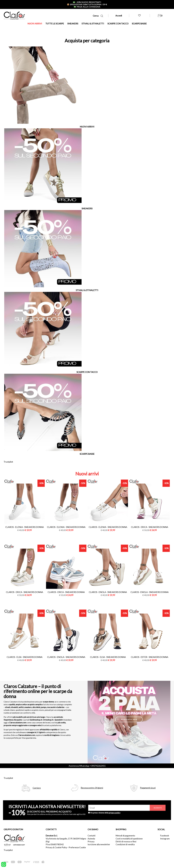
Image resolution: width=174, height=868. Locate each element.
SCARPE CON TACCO (118, 24)
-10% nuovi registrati (87, 2)
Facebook (165, 836)
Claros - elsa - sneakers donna (25, 657)
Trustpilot (8, 462)
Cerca (98, 16)
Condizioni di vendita (125, 844)
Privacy (91, 842)
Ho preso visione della (105, 813)
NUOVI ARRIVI (35, 24)
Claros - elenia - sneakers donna (25, 527)
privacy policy (115, 813)
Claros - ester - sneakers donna (150, 657)
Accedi (119, 16)
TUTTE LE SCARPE (55, 24)
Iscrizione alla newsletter (99, 844)
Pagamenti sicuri (148, 788)
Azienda (91, 839)
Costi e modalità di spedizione (129, 839)
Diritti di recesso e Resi (126, 842)
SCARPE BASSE (139, 24)
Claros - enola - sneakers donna (108, 592)
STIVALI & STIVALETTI (93, 24)
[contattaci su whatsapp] (4, 864)
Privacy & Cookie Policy (56, 847)
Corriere (37, 788)
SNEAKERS (73, 24)
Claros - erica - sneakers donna (150, 527)
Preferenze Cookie (77, 847)
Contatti (92, 836)
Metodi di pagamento (125, 836)
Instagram (165, 839)
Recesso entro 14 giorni (92, 788)
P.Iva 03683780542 (55, 844)
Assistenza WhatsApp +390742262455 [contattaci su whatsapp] (87, 766)
